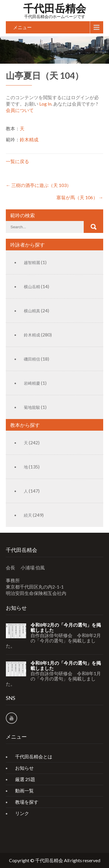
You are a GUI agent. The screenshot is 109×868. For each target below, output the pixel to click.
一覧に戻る (17, 161)
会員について (20, 110)
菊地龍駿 (32, 407)
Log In (45, 104)
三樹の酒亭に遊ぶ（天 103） (39, 185)
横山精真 (32, 311)
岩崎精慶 (32, 383)
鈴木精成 (29, 139)
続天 (28, 515)
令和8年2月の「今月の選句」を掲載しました (66, 628)
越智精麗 (32, 262)
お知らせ (24, 768)
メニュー (22, 27)
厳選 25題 (25, 779)
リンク (22, 813)
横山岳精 (32, 287)
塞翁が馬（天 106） (80, 197)
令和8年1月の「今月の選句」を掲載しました (66, 666)
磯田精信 (32, 359)
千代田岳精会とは (34, 756)
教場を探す (27, 802)
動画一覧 (24, 791)
